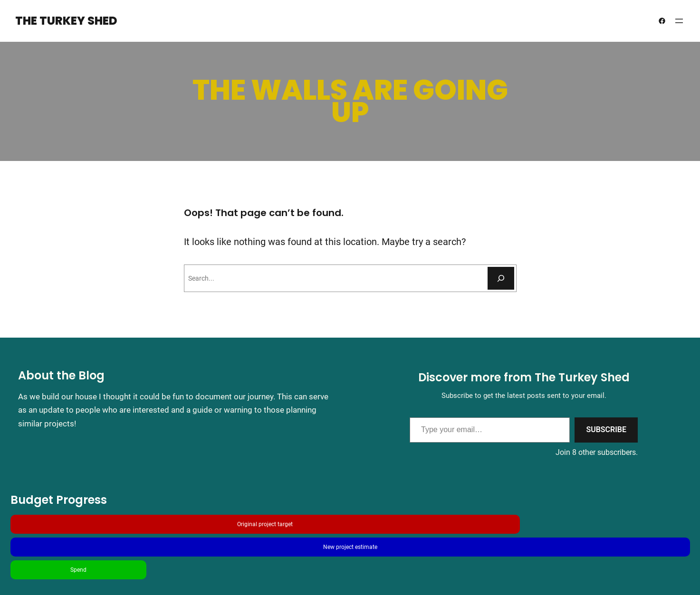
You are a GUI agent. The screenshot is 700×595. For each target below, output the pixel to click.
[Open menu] (679, 21)
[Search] (501, 278)
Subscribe (606, 430)
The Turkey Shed (66, 21)
